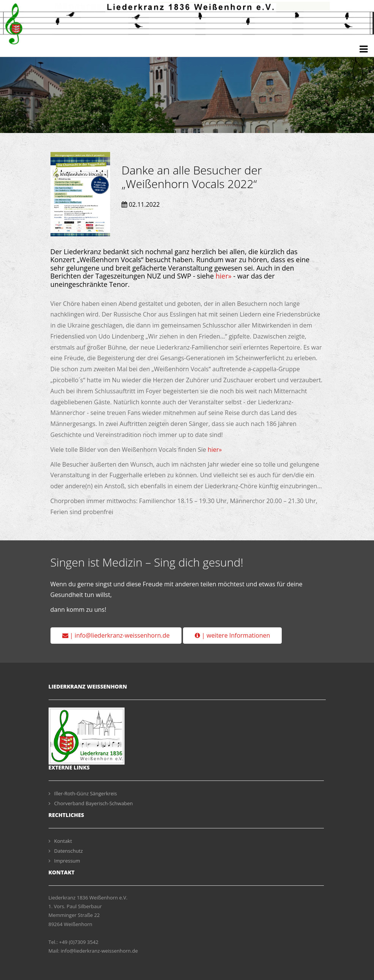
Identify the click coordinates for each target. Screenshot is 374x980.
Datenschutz (66, 851)
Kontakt (60, 841)
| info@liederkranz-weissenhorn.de (116, 635)
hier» (224, 276)
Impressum (65, 861)
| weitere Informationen (232, 635)
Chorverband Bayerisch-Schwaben (91, 803)
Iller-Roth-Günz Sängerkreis (83, 793)
